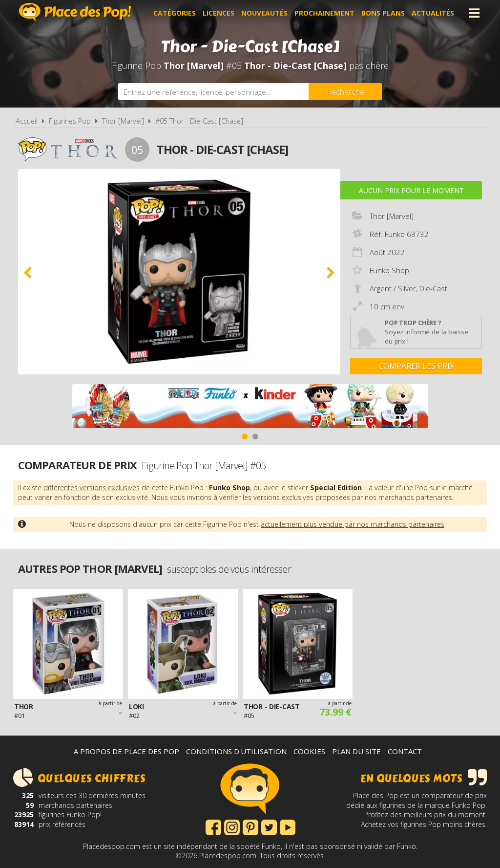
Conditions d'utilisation (236, 751)
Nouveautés (264, 13)
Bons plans (383, 13)
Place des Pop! (75, 12)
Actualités (433, 13)
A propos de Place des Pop (126, 751)
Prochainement (324, 13)
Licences (219, 13)
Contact (405, 751)
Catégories (175, 13)
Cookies (309, 751)
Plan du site (356, 751)
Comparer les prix (416, 366)
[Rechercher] (345, 92)
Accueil (27, 121)
